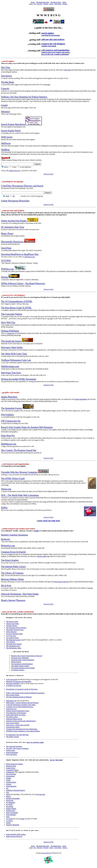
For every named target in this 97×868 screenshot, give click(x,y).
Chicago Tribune (12, 626)
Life (7, 794)
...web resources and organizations (15, 464)
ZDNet (4, 508)
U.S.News (9, 823)
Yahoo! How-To (15, 171)
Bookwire (5, 539)
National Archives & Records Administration (21, 722)
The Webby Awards (13, 738)
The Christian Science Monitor (16, 628)
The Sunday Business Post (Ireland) (23, 669)
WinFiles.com (7, 269)
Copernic (5, 89)
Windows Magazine (13, 827)
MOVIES (46, 4)
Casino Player (11, 770)
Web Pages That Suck (11, 373)
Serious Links (42, 556)
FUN (35, 4)
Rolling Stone (11, 812)
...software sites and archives (13, 210)
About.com (11, 333)
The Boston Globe (12, 622)
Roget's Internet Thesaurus (13, 600)
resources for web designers (53, 44)
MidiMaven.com (9, 444)
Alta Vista (6, 68)
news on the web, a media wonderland (55, 54)
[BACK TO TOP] (49, 174)
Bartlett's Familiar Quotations (14, 535)
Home (33, 2)
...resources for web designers (13, 295)
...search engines (8, 61)
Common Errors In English (13, 552)
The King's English (10, 560)
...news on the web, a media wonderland (17, 612)
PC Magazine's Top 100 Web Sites (17, 736)
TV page (21, 821)
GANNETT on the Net (14, 687)
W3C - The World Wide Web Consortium (20, 495)
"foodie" (37, 531)
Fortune (9, 786)
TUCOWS (6, 261)
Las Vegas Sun (11, 636)
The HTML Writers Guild (13, 479)
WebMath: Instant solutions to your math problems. (23, 732)
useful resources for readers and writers (56, 52)
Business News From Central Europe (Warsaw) (27, 657)
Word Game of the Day (61, 582)
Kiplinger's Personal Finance (16, 792)
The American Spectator (14, 748)
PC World (9, 806)
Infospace (5, 112)
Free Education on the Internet (16, 714)
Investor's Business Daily (14, 634)
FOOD (31, 4)
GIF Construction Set (11, 421)
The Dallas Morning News (15, 630)
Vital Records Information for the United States (22, 730)
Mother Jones (10, 752)
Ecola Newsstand (12, 681)
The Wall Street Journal (14, 644)
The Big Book (7, 82)
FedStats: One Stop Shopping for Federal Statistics (24, 97)
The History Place (12, 718)
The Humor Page (56, 2)
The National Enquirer (13, 640)
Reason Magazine (12, 754)
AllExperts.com (11, 702)
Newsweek (10, 802)
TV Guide (9, 821)
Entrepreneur (10, 778)
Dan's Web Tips (8, 323)
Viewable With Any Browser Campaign (19, 472)
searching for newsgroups (51, 35)
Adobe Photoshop (9, 397)
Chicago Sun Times (13, 624)
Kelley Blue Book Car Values (16, 716)
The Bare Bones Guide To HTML (16, 308)
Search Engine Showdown (13, 124)
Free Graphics (7, 415)
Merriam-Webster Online (12, 579)
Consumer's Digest (12, 772)
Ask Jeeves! (6, 76)
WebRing (5, 150)
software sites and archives (53, 39)
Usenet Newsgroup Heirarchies (15, 201)
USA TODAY (11, 642)
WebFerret (6, 143)
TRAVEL (65, 4)
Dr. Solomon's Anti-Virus (13, 227)
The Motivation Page (43, 2)
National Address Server (14, 720)
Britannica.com (8, 546)
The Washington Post (13, 646)
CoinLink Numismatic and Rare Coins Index (21, 706)
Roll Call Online (11, 756)
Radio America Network (14, 839)
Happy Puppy (7, 233)
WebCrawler (7, 137)
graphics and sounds (49, 46)
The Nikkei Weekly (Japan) (20, 667)
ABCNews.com (30, 257)
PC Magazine (10, 804)
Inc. (7, 790)
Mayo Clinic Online (13, 696)
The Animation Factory (12, 408)
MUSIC (51, 4)
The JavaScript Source (11, 341)
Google (4, 105)
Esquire (9, 780)
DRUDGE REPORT (13, 685)
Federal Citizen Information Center (18, 712)
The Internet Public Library (13, 567)
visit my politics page (35, 744)
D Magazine (10, 774)
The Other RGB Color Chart (14, 354)
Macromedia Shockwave (12, 242)
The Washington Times (14, 648)
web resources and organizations (55, 50)
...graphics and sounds (10, 392)
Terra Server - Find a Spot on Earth (18, 726)
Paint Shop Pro (8, 436)
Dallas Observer (11, 632)
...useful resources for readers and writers (18, 529)
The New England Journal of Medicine (19, 698)
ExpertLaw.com (11, 710)
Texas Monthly (11, 817)
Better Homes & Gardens (14, 766)
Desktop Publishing (10, 331)
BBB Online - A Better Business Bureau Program (22, 704)
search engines (48, 33)
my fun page (41, 796)
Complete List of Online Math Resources (20, 708)
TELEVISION (58, 4)
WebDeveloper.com (10, 366)
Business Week (11, 768)
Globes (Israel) (16, 663)
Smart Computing (12, 814)
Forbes (8, 782)
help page (68, 70)
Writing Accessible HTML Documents (19, 379)
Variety (8, 825)
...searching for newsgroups (12, 181)
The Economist (11, 776)
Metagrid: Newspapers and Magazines (19, 683)
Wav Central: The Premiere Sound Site (19, 450)
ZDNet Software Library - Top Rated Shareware (23, 284)
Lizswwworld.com (46, 855)
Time (8, 819)
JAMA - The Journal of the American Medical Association (25, 694)
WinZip (4, 277)
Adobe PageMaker (81, 399)
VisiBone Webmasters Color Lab (16, 360)
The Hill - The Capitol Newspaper (17, 750)
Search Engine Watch (11, 131)
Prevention (10, 808)
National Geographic (13, 800)
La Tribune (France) (18, 671)
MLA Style (6, 586)
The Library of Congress (12, 573)
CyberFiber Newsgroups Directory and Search (22, 186)
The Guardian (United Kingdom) (22, 665)
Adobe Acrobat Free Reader (14, 221)
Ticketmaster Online (13, 728)
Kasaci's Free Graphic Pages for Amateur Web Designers (27, 427)
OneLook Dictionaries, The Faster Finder (20, 594)
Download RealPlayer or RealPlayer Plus (20, 254)
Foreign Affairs (11, 784)
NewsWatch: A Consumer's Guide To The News (22, 690)
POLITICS (40, 4)
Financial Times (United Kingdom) (23, 661)
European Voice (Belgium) (20, 659)
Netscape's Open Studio (12, 347)
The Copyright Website (12, 314)
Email (64, 2)
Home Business (11, 788)
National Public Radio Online (16, 837)
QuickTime (6, 248)
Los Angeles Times (12, 638)
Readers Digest (11, 810)
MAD (8, 796)
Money (8, 798)
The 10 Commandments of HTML (17, 301)
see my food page (56, 762)
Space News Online (13, 724)
